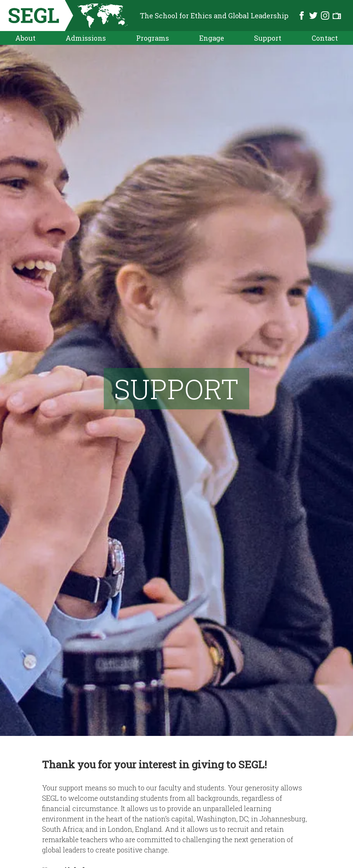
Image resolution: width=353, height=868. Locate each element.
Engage (212, 38)
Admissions (86, 38)
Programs (153, 38)
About (25, 38)
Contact (325, 38)
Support (268, 38)
